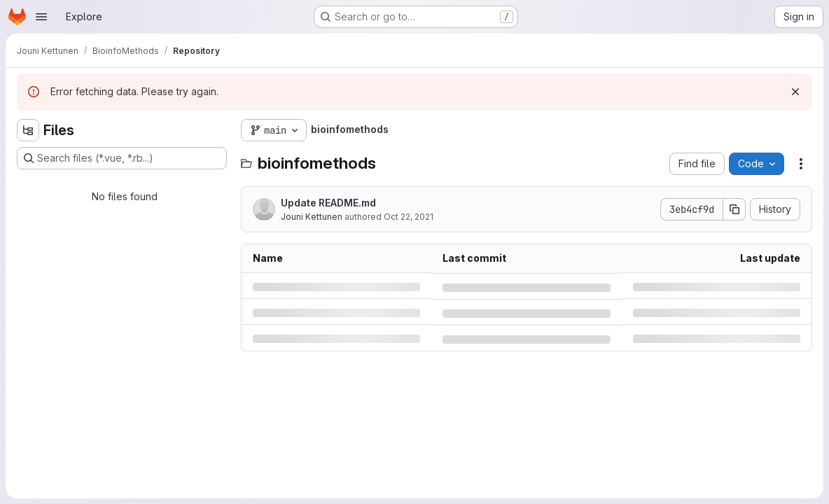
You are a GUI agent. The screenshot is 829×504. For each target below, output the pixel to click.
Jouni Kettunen (312, 217)
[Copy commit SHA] (734, 209)
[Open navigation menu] (41, 17)
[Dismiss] (795, 92)
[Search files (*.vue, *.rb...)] (122, 158)
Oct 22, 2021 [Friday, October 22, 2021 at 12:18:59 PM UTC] (409, 217)
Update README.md (328, 203)
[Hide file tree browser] (28, 130)
